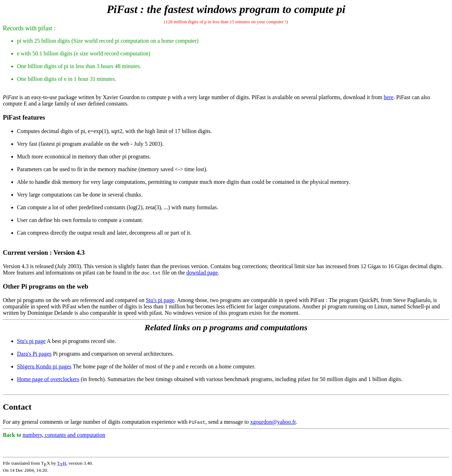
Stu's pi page (160, 300)
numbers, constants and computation (64, 435)
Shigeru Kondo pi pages (44, 366)
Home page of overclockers (48, 379)
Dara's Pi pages (34, 354)
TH (62, 463)
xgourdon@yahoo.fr (273, 422)
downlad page (202, 273)
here (389, 97)
